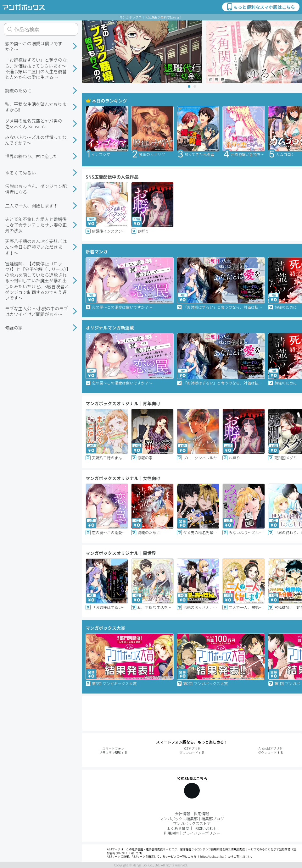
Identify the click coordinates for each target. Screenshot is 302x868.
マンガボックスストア (192, 823)
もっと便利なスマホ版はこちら (260, 7)
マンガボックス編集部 (179, 818)
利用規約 (171, 833)
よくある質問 (178, 828)
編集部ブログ (213, 818)
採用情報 (201, 813)
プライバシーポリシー (201, 833)
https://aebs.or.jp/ (212, 857)
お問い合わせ (206, 828)
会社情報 (182, 813)
